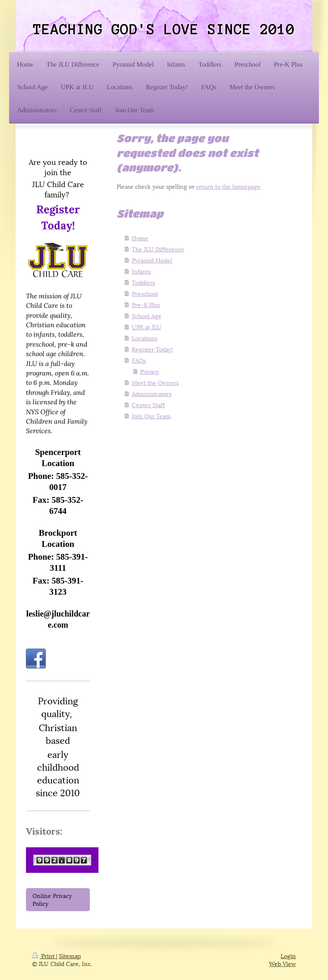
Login (288, 955)
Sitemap (70, 955)
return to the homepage (228, 186)
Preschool (145, 293)
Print (44, 955)
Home (140, 238)
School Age (147, 315)
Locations (145, 338)
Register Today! (152, 349)
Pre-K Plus (146, 304)
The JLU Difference (158, 249)
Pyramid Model (152, 260)
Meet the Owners (155, 382)
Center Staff (148, 404)
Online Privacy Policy (52, 899)
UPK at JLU (147, 327)
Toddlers (143, 282)
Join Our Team (151, 416)
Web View (282, 963)
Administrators (152, 393)
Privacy (150, 371)
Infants (141, 271)
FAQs (139, 360)
